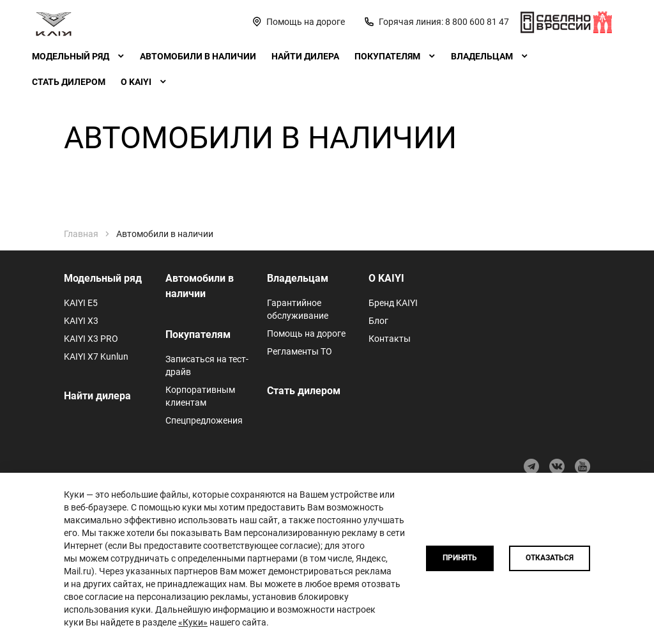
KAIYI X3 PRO (91, 339)
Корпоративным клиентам (200, 396)
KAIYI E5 (81, 303)
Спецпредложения (204, 420)
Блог (378, 321)
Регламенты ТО (300, 351)
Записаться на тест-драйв (207, 365)
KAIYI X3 (81, 321)
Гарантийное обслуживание (298, 309)
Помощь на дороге (306, 333)
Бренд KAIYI (393, 303)
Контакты (390, 339)
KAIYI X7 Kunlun (96, 356)
